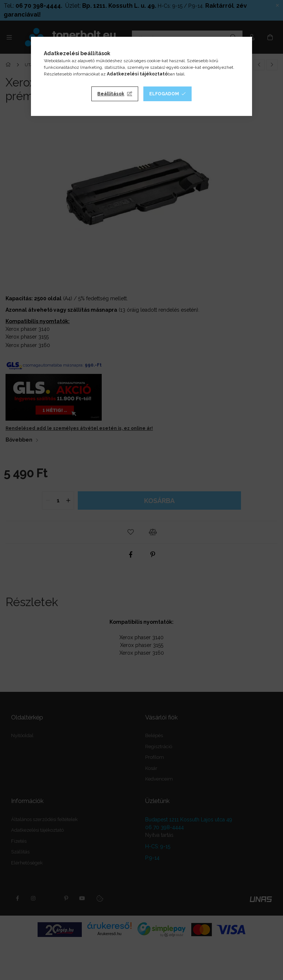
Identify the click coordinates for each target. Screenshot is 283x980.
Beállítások (111, 94)
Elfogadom (164, 94)
